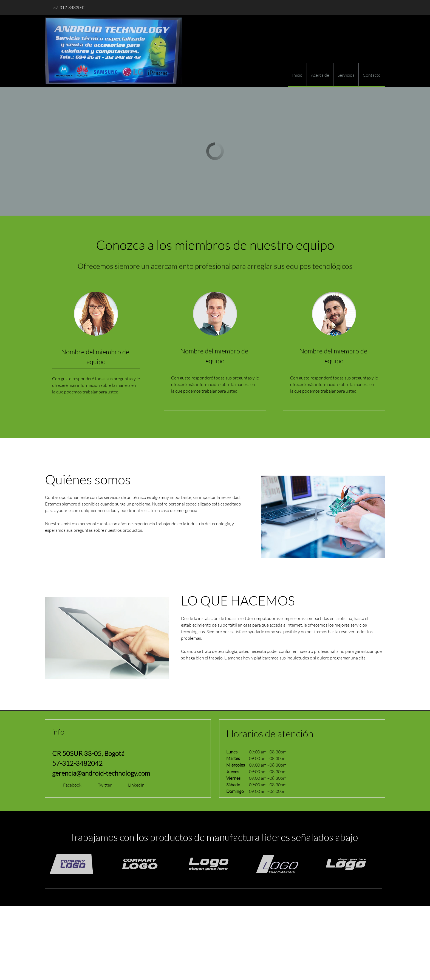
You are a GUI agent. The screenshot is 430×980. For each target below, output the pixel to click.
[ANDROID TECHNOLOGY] (114, 51)
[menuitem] (297, 75)
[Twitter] (102, 785)
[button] (82, 864)
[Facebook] (70, 785)
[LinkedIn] (134, 785)
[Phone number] (68, 7)
